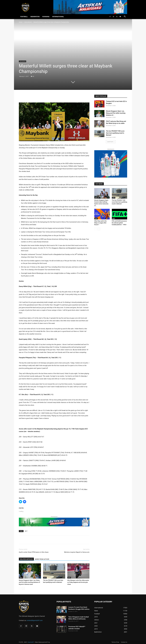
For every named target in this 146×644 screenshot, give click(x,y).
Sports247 (31, 642)
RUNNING (46, 17)
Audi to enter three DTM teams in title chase (34, 552)
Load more (111, 142)
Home (21, 22)
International (28, 22)
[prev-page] (20, 588)
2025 (21, 578)
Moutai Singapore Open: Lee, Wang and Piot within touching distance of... (116, 113)
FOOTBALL (24, 17)
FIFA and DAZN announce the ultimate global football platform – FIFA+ (119, 223)
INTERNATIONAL (58, 17)
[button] (125, 17)
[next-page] (23, 588)
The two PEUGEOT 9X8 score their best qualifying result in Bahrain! (115, 133)
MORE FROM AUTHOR (42, 559)
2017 (26, 531)
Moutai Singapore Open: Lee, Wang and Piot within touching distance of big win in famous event (29, 582)
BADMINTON (35, 17)
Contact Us (124, 642)
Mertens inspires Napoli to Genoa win (77, 552)
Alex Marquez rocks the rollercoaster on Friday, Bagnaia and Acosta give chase (78, 582)
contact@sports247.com (35, 620)
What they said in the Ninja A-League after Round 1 (100, 223)
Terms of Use (115, 642)
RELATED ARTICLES (26, 559)
